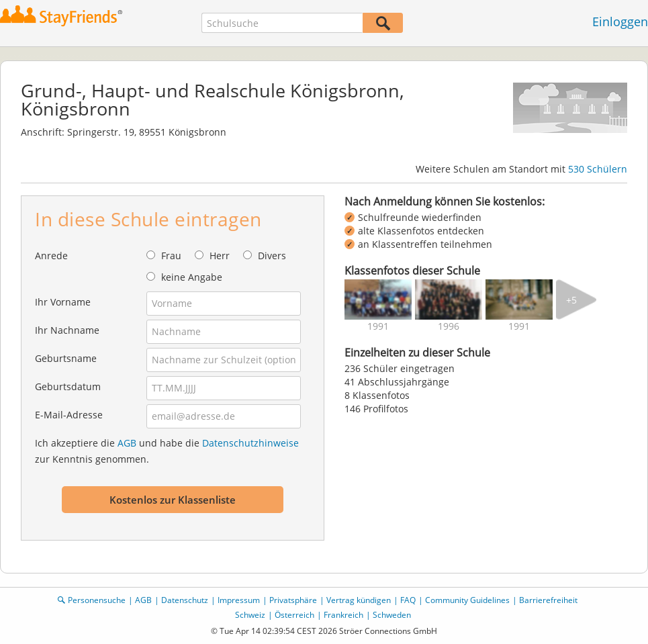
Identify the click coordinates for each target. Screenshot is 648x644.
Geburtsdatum (68, 386)
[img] (378, 300)
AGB (127, 443)
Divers (272, 256)
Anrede (51, 256)
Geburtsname (66, 358)
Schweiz (250, 615)
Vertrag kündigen (359, 600)
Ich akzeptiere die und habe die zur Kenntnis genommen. (167, 451)
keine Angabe (192, 277)
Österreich (294, 615)
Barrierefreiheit (548, 600)
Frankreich (343, 615)
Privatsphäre (293, 600)
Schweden (392, 615)
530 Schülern (598, 169)
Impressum (239, 600)
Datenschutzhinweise (250, 443)
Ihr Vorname (63, 302)
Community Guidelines (467, 600)
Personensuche (97, 600)
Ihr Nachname (67, 330)
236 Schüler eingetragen (400, 368)
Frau (171, 256)
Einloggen (620, 21)
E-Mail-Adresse (69, 415)
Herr (220, 256)
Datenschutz (185, 600)
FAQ (408, 600)
